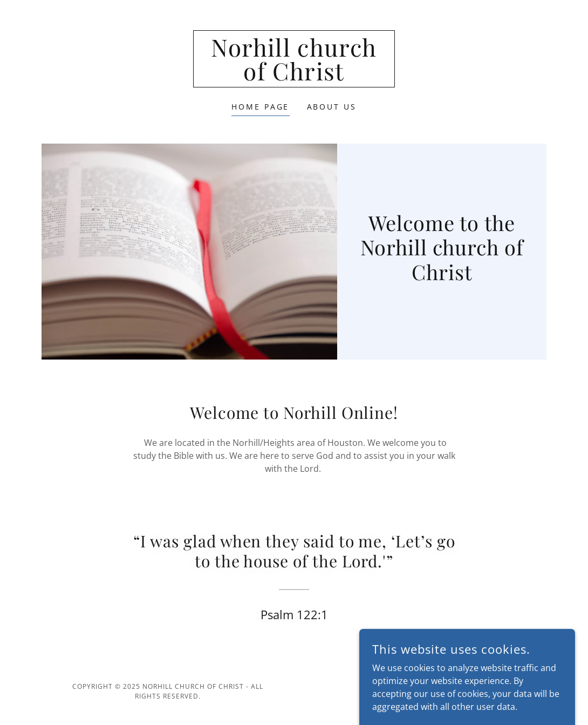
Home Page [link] (261, 107)
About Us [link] (332, 107)
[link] (294, 77)
